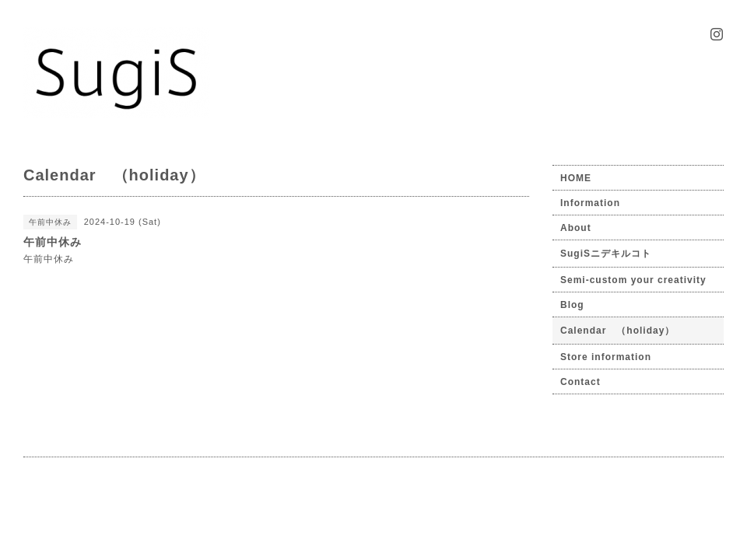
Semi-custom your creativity (633, 280)
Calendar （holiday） (617, 331)
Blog (572, 305)
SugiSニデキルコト (606, 254)
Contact (580, 382)
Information (590, 203)
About (576, 228)
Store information (606, 357)
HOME (576, 178)
